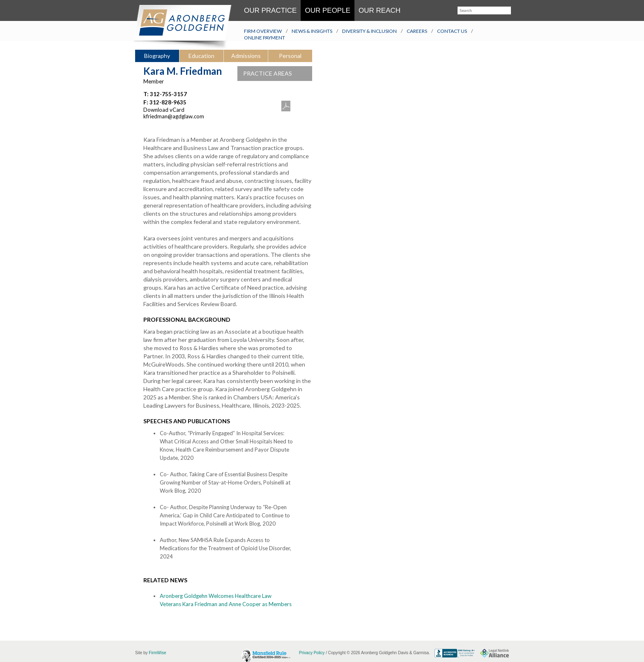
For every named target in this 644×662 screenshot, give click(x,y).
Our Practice (270, 10)
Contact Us (452, 31)
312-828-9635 (168, 102)
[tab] (157, 56)
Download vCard (164, 110)
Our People (328, 10)
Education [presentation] (201, 56)
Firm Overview (263, 31)
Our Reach (379, 10)
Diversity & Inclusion (369, 31)
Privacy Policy (312, 653)
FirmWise (157, 653)
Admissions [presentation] (246, 56)
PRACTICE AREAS (278, 73)
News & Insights (312, 31)
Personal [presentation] (290, 56)
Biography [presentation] (157, 56)
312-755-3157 (168, 94)
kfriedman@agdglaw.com (174, 116)
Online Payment (264, 38)
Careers (417, 31)
